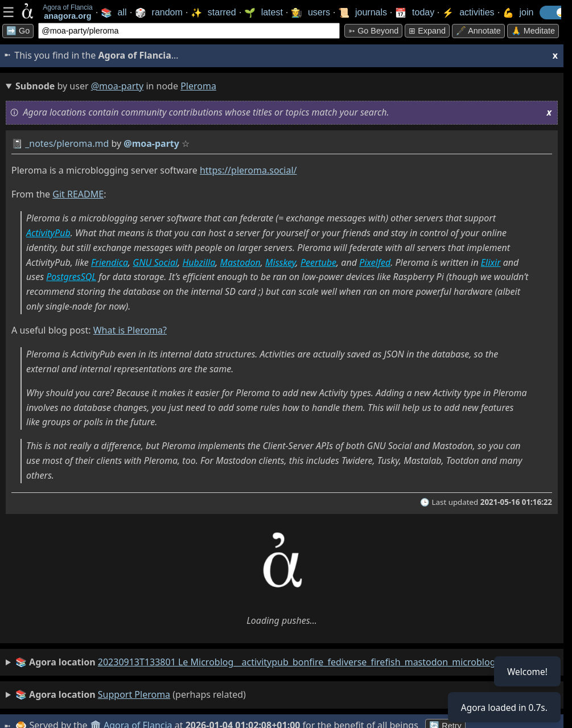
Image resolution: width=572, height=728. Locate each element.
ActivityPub (48, 233)
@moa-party (118, 86)
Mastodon (240, 262)
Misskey (281, 262)
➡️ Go (18, 31)
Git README (78, 194)
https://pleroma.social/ (248, 170)
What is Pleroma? (130, 330)
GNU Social (155, 262)
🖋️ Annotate (478, 31)
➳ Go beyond (373, 31)
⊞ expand (427, 31)
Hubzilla (199, 262)
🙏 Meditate (533, 31)
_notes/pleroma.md (67, 143)
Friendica (110, 262)
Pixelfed (375, 262)
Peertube (318, 262)
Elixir (491, 262)
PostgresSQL (71, 277)
